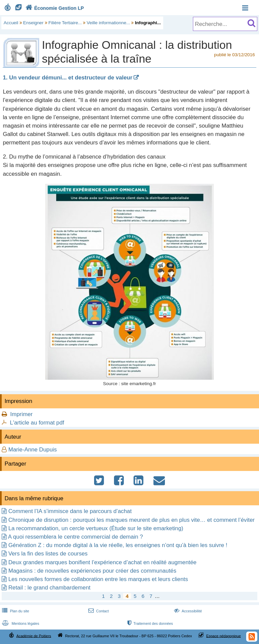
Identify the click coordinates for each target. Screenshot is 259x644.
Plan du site (15, 611)
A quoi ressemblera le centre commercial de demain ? (76, 537)
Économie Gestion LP (54, 8)
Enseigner (34, 23)
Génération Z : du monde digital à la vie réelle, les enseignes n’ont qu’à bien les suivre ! (118, 545)
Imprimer (21, 414)
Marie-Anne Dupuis (33, 450)
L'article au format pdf (37, 423)
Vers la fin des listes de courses (48, 554)
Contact (98, 611)
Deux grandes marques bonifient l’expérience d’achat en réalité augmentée (103, 562)
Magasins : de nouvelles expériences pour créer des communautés (92, 571)
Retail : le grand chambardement (49, 588)
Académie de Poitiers (34, 636)
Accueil (11, 23)
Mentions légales (20, 623)
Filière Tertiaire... (65, 23)
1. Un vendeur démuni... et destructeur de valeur (67, 78)
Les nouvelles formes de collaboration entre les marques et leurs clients (98, 579)
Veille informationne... (108, 23)
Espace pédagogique (224, 636)
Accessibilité (187, 611)
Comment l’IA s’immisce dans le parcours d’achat (70, 511)
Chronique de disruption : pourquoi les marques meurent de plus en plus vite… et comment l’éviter (132, 520)
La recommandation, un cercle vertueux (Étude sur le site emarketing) (96, 528)
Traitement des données (150, 623)
